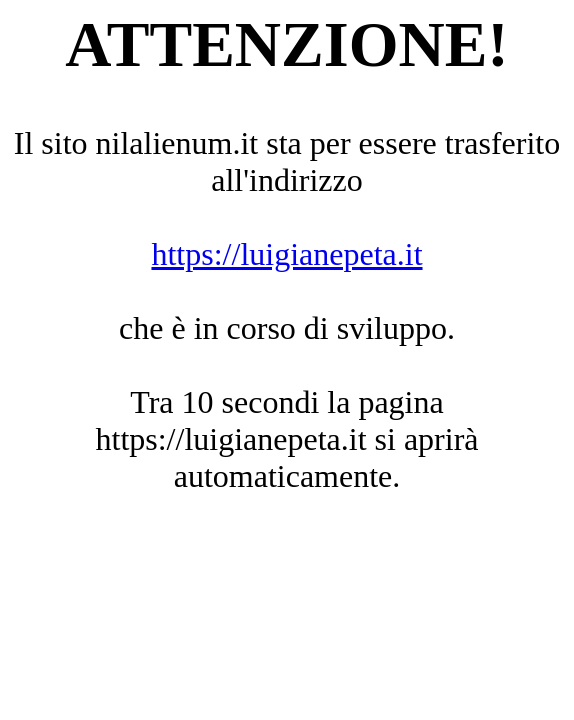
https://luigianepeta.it (286, 254)
